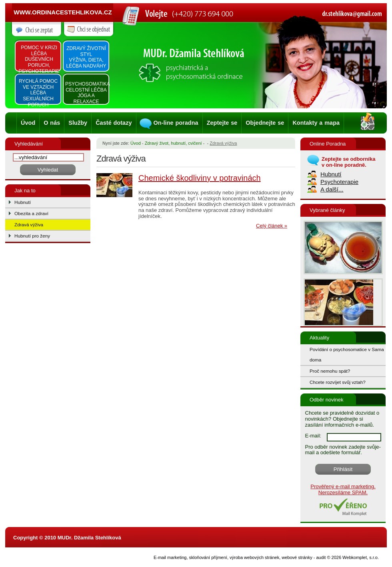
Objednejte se (265, 123)
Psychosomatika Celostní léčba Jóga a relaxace (87, 93)
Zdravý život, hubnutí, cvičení (173, 143)
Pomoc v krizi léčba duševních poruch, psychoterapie (39, 59)
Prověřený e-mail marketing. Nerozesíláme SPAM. (343, 489)
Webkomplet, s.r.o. (361, 557)
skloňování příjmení (208, 557)
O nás (52, 123)
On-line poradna (176, 123)
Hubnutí (23, 202)
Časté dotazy (114, 123)
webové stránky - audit (304, 557)
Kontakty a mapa (316, 123)
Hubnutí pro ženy (32, 236)
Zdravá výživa (29, 225)
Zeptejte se (222, 123)
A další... (332, 189)
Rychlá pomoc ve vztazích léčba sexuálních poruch (38, 93)
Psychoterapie (339, 182)
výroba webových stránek (254, 557)
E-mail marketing (170, 557)
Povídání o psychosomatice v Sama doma (347, 354)
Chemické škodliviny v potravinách (200, 178)
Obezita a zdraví (31, 213)
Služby (78, 123)
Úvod (28, 123)
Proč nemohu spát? (330, 371)
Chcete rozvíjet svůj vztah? (338, 382)
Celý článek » (272, 226)
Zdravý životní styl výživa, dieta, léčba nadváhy (86, 57)
